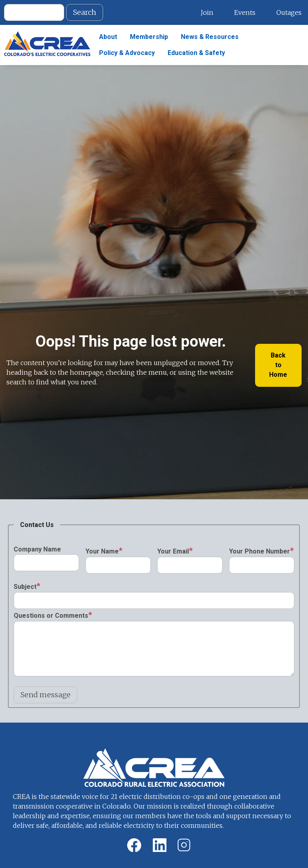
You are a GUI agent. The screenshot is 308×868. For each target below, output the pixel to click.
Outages (289, 12)
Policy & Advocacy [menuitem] (127, 53)
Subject (25, 587)
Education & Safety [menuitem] (196, 53)
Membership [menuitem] (149, 37)
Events (245, 12)
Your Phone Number (259, 551)
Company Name (37, 549)
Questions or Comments (51, 616)
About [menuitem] (108, 37)
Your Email (173, 551)
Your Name (102, 551)
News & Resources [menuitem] (210, 37)
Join (207, 12)
